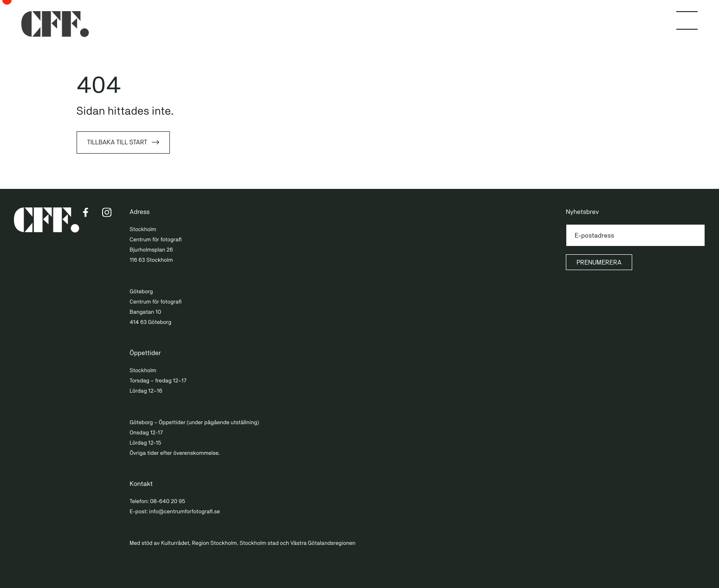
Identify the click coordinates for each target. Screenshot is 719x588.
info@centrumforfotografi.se (185, 511)
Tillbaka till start (117, 142)
